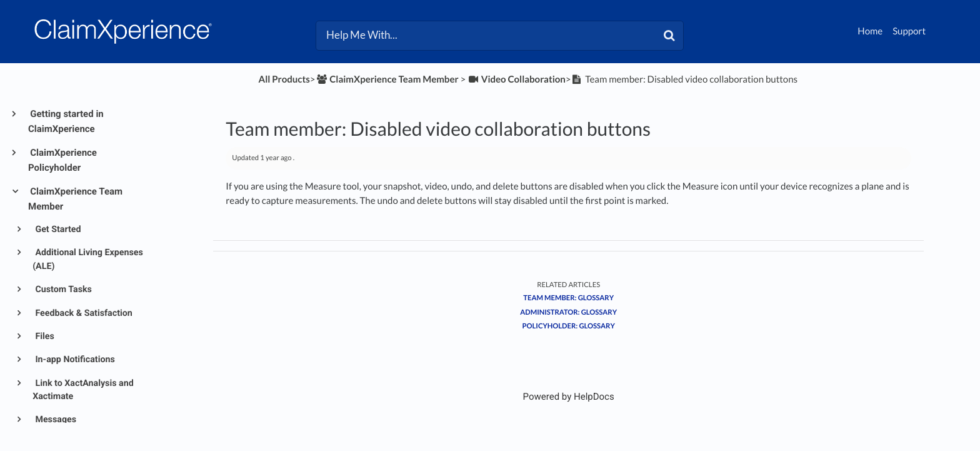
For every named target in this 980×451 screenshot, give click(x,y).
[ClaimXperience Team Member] (387, 79)
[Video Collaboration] (517, 79)
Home (870, 31)
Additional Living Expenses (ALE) (88, 259)
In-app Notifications (74, 360)
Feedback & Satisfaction (83, 313)
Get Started (57, 230)
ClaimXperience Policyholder (62, 160)
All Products (284, 79)
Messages (55, 420)
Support (909, 31)
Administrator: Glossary (568, 312)
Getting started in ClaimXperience (66, 121)
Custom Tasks (62, 290)
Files (44, 337)
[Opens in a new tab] (569, 397)
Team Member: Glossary (568, 298)
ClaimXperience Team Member (75, 199)
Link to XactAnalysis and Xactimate (83, 390)
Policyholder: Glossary (569, 326)
